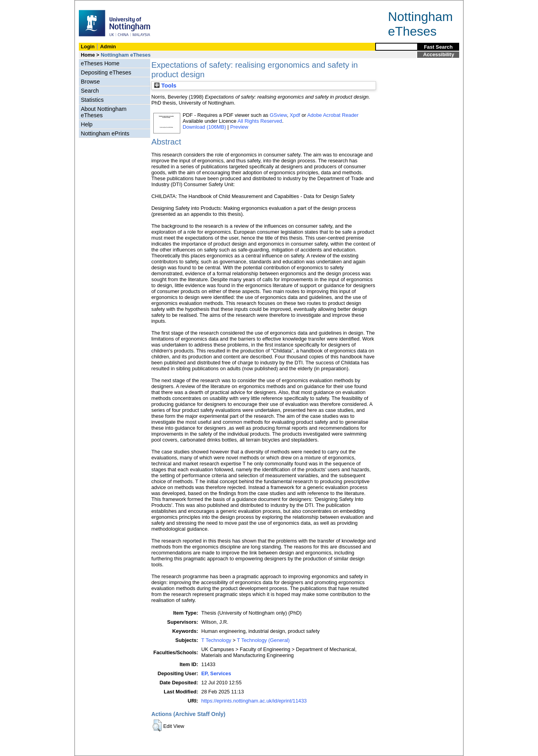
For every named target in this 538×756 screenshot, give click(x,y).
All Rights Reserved (260, 121)
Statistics (92, 100)
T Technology (216, 640)
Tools (165, 86)
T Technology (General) (263, 640)
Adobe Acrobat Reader (333, 115)
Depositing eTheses (106, 72)
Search (90, 91)
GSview (278, 115)
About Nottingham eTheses (104, 112)
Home (88, 55)
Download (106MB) (204, 127)
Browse (90, 82)
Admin (108, 47)
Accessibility (439, 54)
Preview (239, 127)
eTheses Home (100, 63)
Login (88, 47)
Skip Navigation (92, 5)
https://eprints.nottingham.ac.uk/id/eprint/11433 (254, 701)
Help (87, 124)
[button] (157, 726)
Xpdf (295, 115)
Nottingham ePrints (105, 133)
